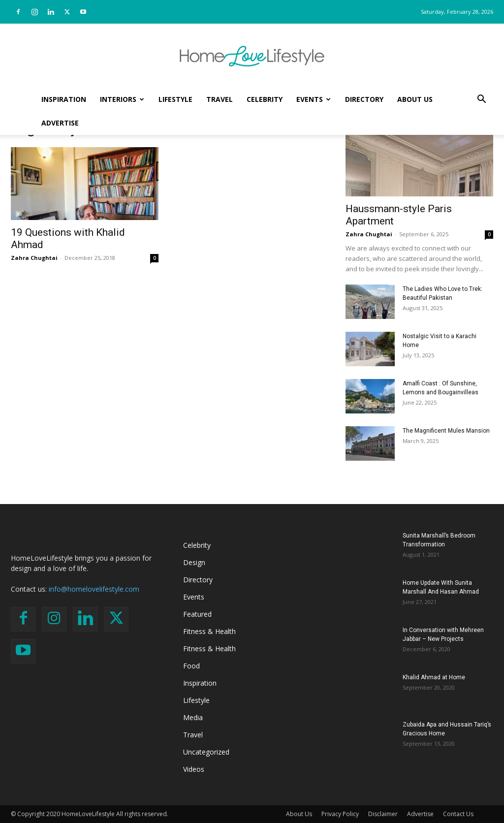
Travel (220, 99)
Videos (194, 769)
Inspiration (64, 99)
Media (193, 717)
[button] (481, 100)
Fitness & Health (209, 631)
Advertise (60, 123)
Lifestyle (175, 99)
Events (314, 99)
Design (194, 562)
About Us (415, 99)
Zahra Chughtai (34, 258)
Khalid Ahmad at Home (434, 677)
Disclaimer (383, 814)
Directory (364, 99)
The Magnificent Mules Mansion (446, 431)
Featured (197, 614)
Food (191, 666)
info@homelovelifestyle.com (94, 589)
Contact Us (458, 814)
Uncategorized (206, 752)
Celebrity (265, 99)
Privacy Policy (340, 814)
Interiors (122, 99)
